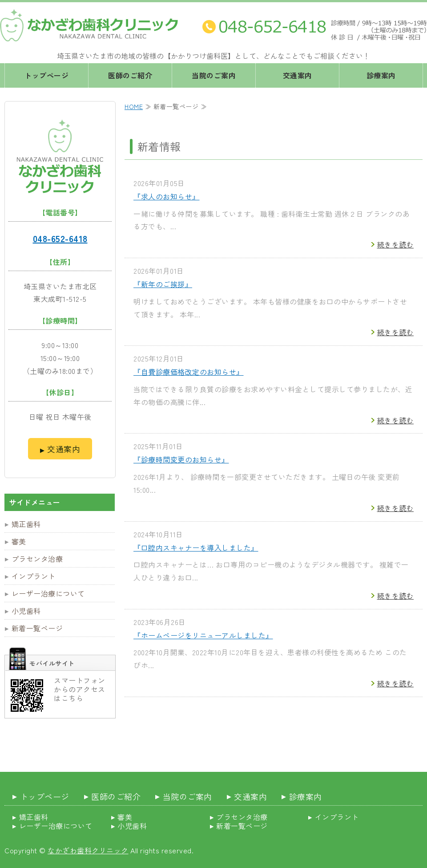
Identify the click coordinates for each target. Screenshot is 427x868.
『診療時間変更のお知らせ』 (181, 459)
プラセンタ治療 (37, 559)
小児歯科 (26, 611)
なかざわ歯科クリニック (88, 850)
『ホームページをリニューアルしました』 (203, 635)
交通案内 (298, 75)
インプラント (34, 576)
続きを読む (396, 244)
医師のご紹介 (130, 75)
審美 (19, 541)
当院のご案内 (214, 75)
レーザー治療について (48, 593)
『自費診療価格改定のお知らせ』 (189, 372)
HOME (134, 106)
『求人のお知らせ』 (167, 196)
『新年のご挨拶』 (163, 284)
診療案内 (381, 75)
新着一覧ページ (37, 628)
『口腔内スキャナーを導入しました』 (196, 548)
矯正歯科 (26, 524)
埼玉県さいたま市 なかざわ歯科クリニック (89, 25)
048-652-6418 (60, 238)
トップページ (46, 75)
